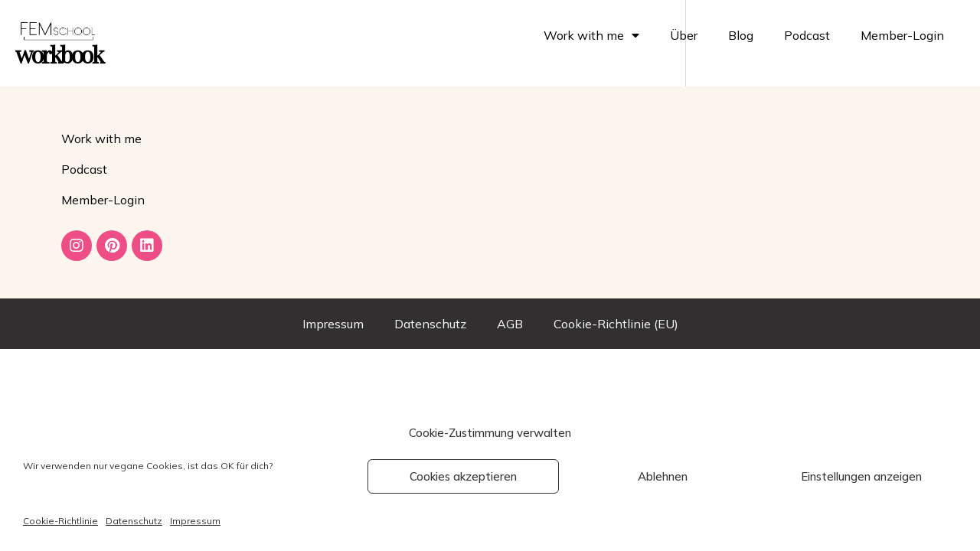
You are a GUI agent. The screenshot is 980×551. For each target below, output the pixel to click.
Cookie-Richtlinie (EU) (616, 324)
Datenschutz (134, 521)
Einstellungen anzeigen (861, 476)
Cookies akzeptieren (463, 476)
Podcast (807, 35)
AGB (510, 324)
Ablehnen (663, 476)
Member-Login (902, 35)
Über (684, 35)
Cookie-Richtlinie (60, 521)
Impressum (195, 521)
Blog (741, 35)
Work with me (591, 35)
